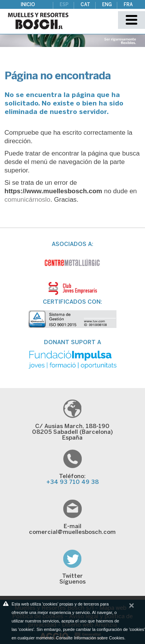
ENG (107, 5)
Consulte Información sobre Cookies (90, 638)
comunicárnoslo (28, 200)
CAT (85, 5)
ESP (64, 5)
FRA (128, 5)
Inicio (28, 5)
